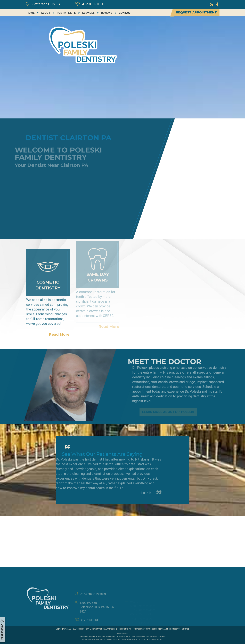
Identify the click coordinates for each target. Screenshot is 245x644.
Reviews (107, 13)
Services (88, 13)
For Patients (66, 13)
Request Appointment (196, 12)
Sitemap (186, 629)
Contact (125, 13)
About (46, 13)
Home (31, 13)
